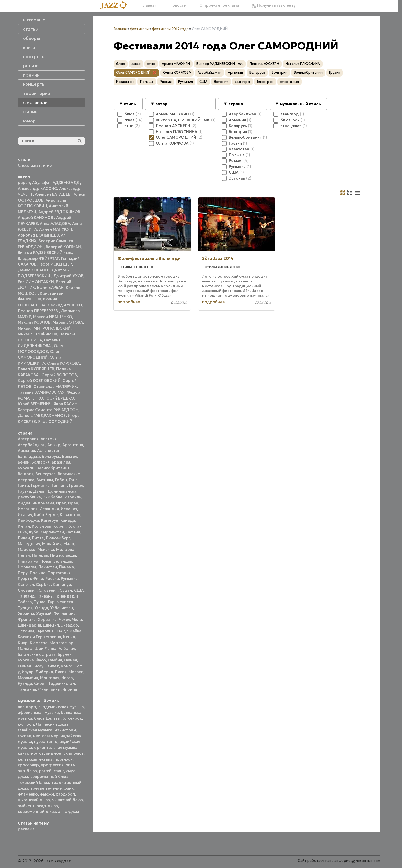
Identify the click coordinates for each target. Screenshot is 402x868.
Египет (52, 666)
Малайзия (52, 544)
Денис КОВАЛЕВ (34, 270)
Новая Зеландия (56, 561)
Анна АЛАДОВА (55, 223)
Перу (23, 573)
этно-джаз (69, 811)
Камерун (50, 520)
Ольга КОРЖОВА (63, 363)
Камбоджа (28, 520)
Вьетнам (45, 480)
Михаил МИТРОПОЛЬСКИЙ (44, 328)
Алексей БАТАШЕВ (53, 194)
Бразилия (61, 462)
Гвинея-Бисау (31, 666)
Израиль (73, 497)
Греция (76, 485)
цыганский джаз (34, 800)
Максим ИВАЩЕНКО (53, 317)
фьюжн (47, 794)
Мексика (46, 550)
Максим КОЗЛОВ (34, 322)
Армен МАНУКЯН (56, 229)
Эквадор (69, 625)
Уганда (41, 608)
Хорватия (47, 619)
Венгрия (26, 474)
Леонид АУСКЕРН (65, 305)
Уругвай (44, 613)
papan (24, 183)
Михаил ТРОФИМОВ (38, 334)
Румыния (69, 579)
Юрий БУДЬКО (60, 398)
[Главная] (115, 6)
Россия (52, 579)
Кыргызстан (52, 532)
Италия (25, 515)
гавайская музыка (35, 730)
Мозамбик (28, 678)
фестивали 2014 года (170, 29)
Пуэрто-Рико (31, 579)
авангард (27, 707)
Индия (24, 503)
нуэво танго (46, 742)
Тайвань (45, 596)
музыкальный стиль (300, 104)
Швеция (51, 625)
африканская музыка (38, 713)
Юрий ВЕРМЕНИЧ (35, 404)
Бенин (24, 462)
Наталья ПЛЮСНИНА (303, 64)
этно (47, 165)
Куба (34, 532)
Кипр (23, 643)
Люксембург (58, 538)
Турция (25, 608)
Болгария (41, 462)
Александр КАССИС (37, 189)
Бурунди (26, 468)
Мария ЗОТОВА (68, 322)
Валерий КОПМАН (63, 247)
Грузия (24, 491)
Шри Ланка (45, 648)
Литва (38, 538)
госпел (24, 736)
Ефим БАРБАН (50, 287)
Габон (61, 480)
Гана (73, 480)
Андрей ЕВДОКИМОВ (60, 212)
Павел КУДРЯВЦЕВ (36, 369)
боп (30, 724)
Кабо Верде (46, 515)
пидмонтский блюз (65, 753)
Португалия (59, 573)
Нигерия (40, 555)
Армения (26, 450)
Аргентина (73, 445)
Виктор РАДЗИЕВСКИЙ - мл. (45, 252)
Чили (77, 619)
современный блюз (49, 777)
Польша (38, 573)
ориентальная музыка (56, 748)
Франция (27, 619)
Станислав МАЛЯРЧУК (55, 387)
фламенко (28, 794)
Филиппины (49, 689)
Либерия (44, 672)
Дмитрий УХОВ (68, 276)
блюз (23, 165)
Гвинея (70, 660)
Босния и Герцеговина (39, 637)
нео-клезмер (46, 736)
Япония (70, 689)
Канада (68, 520)
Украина (26, 613)
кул (21, 724)
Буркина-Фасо (32, 660)
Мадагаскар (62, 643)
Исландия (49, 509)
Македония (29, 544)
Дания (39, 491)
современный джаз (37, 811)
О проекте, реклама (219, 5)
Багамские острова (37, 654)
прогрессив (52, 765)
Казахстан (70, 515)
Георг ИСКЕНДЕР (55, 264)
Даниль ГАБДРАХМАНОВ (42, 415)
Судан (66, 590)
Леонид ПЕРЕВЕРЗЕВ (38, 311)
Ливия (61, 672)
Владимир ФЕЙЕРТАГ (38, 258)
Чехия (64, 619)
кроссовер (28, 765)
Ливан (24, 538)
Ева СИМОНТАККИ (36, 282)
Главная (149, 5)
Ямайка (74, 631)
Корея (59, 526)
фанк (69, 788)
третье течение (46, 788)
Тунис (40, 602)
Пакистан (48, 567)
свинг (59, 771)
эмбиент (26, 806)
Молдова (65, 550)
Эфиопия (45, 631)
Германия (40, 485)
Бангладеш (29, 456)
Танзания (27, 689)
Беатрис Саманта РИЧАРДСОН (48, 410)
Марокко (27, 550)
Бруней (65, 654)
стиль (130, 104)
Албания (67, 648)
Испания (69, 509)
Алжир (54, 445)
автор (161, 104)
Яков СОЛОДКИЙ (55, 421)
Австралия (28, 439)
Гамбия (55, 660)
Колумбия (42, 526)
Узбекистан (62, 608)
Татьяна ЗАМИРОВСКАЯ (41, 392)
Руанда (25, 683)
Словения (48, 590)
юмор (29, 121)
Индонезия (43, 503)
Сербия (43, 584)
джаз (35, 165)
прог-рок (64, 759)
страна (236, 104)
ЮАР (60, 631)
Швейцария (29, 625)
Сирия (40, 683)
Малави (76, 672)
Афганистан (49, 450)
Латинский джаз (52, 724)
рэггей (45, 771)
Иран (73, 503)
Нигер (67, 678)
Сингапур (62, 584)
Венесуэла (46, 474)
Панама (67, 567)
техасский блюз (34, 782)
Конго (67, 666)
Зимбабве (53, 497)
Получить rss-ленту (274, 5)
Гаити (23, 485)
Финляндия (65, 613)
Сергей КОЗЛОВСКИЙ (39, 381)
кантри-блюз (31, 753)
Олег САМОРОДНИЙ (133, 73)
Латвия (73, 532)
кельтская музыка (35, 759)
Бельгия (70, 456)
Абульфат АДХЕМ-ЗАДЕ (56, 183)
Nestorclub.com (368, 861)
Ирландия (28, 509)
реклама (26, 829)
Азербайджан (32, 445)
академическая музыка (61, 707)
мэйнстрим (65, 730)
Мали (69, 544)
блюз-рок (72, 718)
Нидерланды (63, 555)
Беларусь (51, 456)
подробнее (129, 302)
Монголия (50, 678)
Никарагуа (28, 561)
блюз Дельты (47, 718)
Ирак (61, 503)
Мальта (25, 648)
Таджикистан (62, 683)
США (79, 590)
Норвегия (27, 567)
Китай (24, 526)
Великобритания (53, 468)
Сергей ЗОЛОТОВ (59, 375)
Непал (24, 555)
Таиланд (26, 596)
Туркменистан (61, 602)
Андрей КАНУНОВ (36, 218)
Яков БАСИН (65, 404)
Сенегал (26, 584)
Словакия (27, 590)
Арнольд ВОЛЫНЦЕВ (38, 235)
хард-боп (65, 794)
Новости (178, 5)
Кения (69, 637)
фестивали (139, 29)
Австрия (49, 439)
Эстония (26, 631)
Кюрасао (39, 643)
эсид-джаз (47, 806)
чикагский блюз (67, 800)
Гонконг (59, 485)
